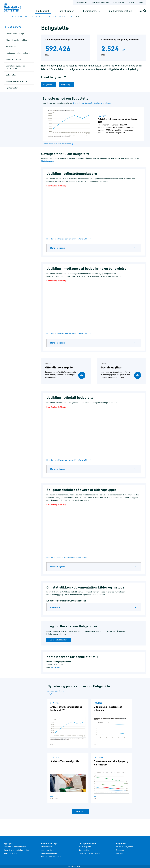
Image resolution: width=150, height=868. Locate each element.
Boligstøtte (55, 607)
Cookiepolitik (84, 850)
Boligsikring (66, 85)
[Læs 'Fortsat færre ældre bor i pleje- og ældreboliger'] (111, 778)
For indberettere (91, 11)
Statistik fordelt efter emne (36, 17)
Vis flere (80, 812)
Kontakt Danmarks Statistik (15, 847)
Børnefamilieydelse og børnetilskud (16, 67)
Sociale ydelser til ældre (16, 81)
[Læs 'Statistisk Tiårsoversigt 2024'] (68, 778)
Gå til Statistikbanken (59, 640)
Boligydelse (48, 85)
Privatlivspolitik (85, 847)
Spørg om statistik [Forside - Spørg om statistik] (119, 2)
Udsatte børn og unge (15, 34)
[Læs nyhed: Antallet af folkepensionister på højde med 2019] (93, 124)
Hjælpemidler (12, 88)
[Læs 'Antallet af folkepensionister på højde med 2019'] (68, 724)
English (140, 2)
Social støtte (69, 17)
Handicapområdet (14, 59)
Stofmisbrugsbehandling (16, 40)
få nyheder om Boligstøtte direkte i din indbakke (92, 103)
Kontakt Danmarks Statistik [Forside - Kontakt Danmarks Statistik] (100, 2)
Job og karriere (47, 850)
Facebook (120, 850)
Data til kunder (66, 11)
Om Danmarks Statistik (121, 11)
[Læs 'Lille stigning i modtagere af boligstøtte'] (111, 724)
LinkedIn (120, 853)
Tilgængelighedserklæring (89, 853)
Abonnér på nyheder (125, 847)
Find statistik (43, 11)
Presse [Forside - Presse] (132, 2)
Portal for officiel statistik (51, 856)
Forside (7, 17)
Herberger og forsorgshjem (18, 53)
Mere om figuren (58, 248)
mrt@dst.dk (55, 667)
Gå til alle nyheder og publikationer (58, 144)
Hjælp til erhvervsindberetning (16, 850)
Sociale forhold (55, 17)
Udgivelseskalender (49, 853)
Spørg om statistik (11, 853)
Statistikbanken (82, 2)
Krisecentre (11, 46)
